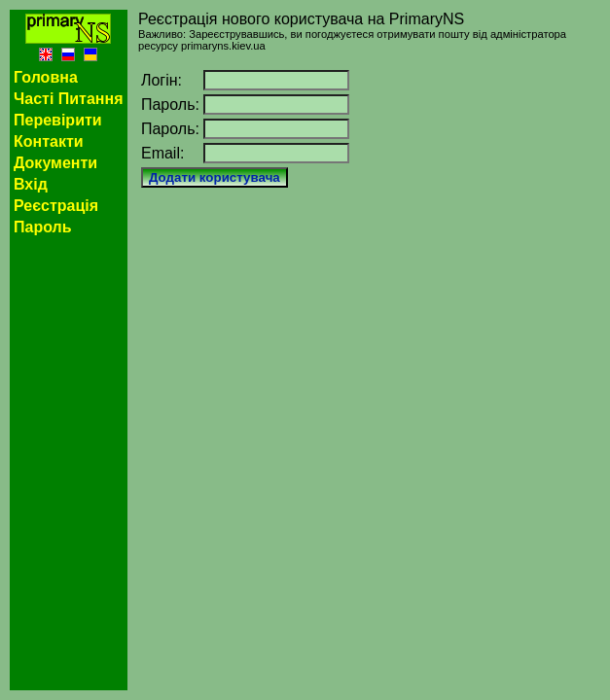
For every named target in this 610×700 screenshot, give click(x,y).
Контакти (49, 141)
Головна (46, 77)
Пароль (43, 227)
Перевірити (58, 120)
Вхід (31, 184)
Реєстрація (56, 206)
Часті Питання (69, 99)
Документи (55, 163)
